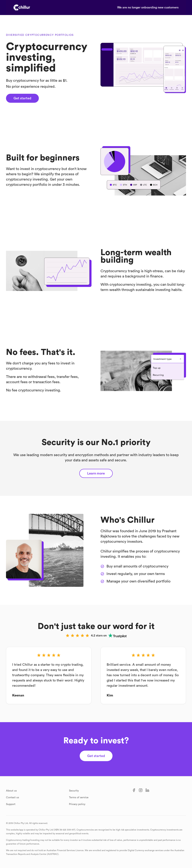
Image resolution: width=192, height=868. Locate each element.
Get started (22, 98)
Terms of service (79, 798)
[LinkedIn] (147, 790)
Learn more (96, 473)
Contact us (12, 798)
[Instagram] (141, 790)
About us (11, 791)
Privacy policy (77, 804)
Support (11, 804)
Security (74, 791)
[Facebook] (134, 790)
